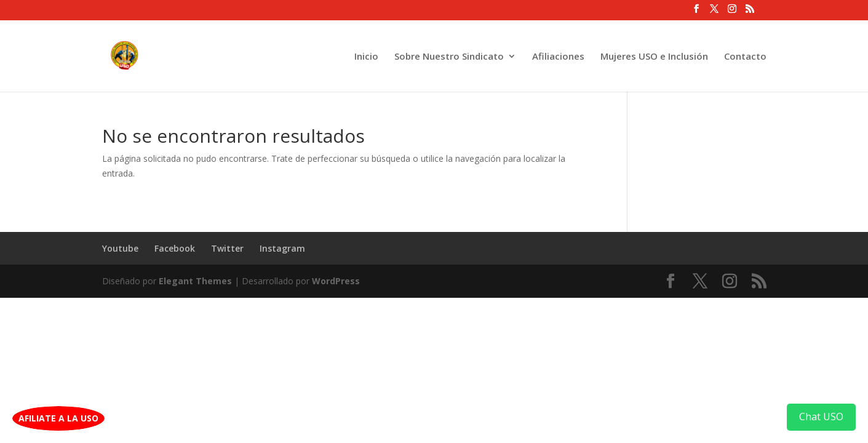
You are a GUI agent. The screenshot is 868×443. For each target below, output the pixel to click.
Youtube (120, 248)
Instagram (282, 248)
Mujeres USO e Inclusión (654, 57)
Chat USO (821, 417)
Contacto (745, 57)
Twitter (227, 248)
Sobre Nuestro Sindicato (449, 57)
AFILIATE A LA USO (58, 418)
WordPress (336, 281)
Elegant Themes (195, 281)
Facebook (175, 248)
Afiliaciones (558, 57)
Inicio (366, 57)
